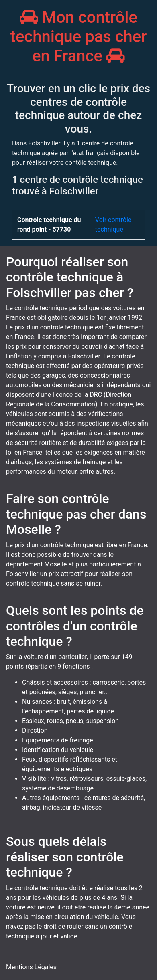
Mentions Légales (31, 967)
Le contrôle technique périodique (53, 308)
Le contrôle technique (37, 888)
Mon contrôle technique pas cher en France (79, 37)
